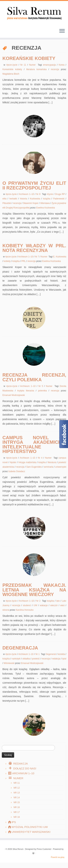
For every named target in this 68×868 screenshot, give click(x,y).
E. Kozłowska (60, 257)
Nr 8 (39, 194)
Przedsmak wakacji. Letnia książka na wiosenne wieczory (34, 590)
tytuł (64, 659)
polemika (43, 391)
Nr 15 (17, 802)
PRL (24, 261)
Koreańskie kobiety (29, 58)
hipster (13, 462)
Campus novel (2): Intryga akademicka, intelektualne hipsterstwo (34, 445)
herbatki (14, 199)
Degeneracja (20, 648)
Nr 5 (41, 386)
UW (36, 605)
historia (24, 199)
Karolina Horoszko (25, 610)
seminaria (49, 467)
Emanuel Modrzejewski (14, 395)
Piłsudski (7, 203)
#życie (50, 194)
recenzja (56, 69)
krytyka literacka (26, 391)
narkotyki (17, 659)
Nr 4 (41, 458)
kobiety (7, 261)
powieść (36, 659)
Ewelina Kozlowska (46, 208)
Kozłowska (36, 199)
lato (58, 601)
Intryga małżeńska (28, 462)
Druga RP (60, 194)
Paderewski (59, 199)
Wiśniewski (9, 663)
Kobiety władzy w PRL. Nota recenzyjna (34, 248)
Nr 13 (17, 793)
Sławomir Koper (31, 203)
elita (5, 199)
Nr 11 (24, 65)
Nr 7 (37, 257)
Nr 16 (17, 807)
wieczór (54, 605)
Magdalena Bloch (11, 74)
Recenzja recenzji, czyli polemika (34, 377)
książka (47, 199)
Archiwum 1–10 (27, 194)
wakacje (44, 605)
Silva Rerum (18, 849)
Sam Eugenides (34, 467)
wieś (63, 605)
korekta (62, 654)
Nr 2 (39, 601)
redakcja (56, 659)
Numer (33, 65)
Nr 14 (17, 798)
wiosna (6, 610)
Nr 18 (17, 817)
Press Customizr (44, 849)
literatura (52, 462)
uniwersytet (61, 467)
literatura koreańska (37, 69)
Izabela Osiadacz (17, 471)
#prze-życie (13, 65)
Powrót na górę (58, 857)
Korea (62, 65)
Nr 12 (17, 788)
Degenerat (51, 654)
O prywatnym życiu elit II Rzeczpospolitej (34, 185)
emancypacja (50, 65)
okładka (27, 659)
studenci (27, 605)
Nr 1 (38, 654)
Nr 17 (17, 812)
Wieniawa (45, 203)
